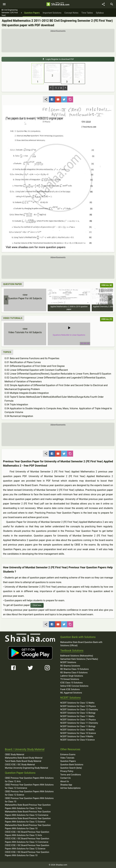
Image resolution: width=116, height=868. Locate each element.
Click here (37, 605)
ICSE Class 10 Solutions (71, 683)
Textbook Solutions (72, 651)
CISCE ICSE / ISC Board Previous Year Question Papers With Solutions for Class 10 (27, 854)
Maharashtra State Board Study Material (24, 758)
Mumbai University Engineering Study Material (26, 768)
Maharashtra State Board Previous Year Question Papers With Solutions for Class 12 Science (28, 820)
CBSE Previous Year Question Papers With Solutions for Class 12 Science (29, 793)
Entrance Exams (68, 754)
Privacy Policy (67, 771)
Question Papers (68, 761)
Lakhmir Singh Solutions (72, 676)
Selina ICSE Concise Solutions (74, 686)
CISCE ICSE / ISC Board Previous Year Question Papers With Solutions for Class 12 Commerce (27, 840)
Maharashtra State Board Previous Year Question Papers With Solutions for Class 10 (28, 827)
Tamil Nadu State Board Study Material (23, 761)
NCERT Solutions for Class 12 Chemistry (79, 710)
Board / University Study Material (25, 749)
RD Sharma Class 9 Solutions (74, 673)
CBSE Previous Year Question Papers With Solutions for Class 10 (29, 800)
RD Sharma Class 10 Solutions (75, 669)
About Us (65, 781)
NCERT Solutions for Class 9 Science (77, 740)
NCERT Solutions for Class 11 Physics (78, 720)
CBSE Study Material (14, 754)
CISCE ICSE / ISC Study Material (20, 765)
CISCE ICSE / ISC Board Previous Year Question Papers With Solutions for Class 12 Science (27, 847)
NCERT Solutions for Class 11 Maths (77, 716)
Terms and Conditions (71, 775)
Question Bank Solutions (72, 765)
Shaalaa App (66, 785)
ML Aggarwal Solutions (71, 693)
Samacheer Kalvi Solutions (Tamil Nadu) (79, 659)
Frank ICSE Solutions (70, 689)
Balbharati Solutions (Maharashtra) (77, 656)
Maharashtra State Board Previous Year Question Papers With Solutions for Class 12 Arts (28, 807)
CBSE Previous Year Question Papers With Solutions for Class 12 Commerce (29, 786)
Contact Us (65, 778)
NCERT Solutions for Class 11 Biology (78, 726)
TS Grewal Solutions (70, 679)
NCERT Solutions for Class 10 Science (78, 733)
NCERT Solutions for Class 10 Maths (77, 730)
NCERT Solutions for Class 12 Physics (78, 706)
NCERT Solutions (68, 662)
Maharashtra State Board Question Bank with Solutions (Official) (81, 644)
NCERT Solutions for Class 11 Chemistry (79, 723)
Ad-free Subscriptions (70, 788)
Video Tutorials (67, 758)
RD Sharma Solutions (70, 666)
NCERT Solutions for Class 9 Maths (77, 736)
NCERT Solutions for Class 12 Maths (77, 703)
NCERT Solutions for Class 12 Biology (78, 713)
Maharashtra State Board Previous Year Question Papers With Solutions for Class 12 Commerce (28, 813)
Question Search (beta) (71, 768)
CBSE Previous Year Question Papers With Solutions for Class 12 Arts (29, 780)
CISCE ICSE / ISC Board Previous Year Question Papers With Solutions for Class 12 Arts (27, 834)
